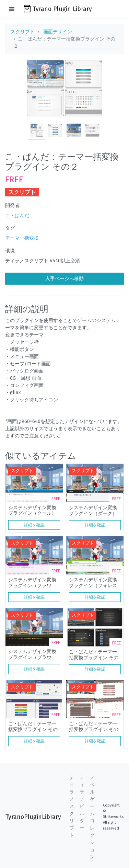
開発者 (12, 205)
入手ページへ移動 (64, 279)
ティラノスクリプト (72, 806)
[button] (108, 469)
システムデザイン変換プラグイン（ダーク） (93, 511)
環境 (10, 251)
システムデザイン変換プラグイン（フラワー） (32, 583)
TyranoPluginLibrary (33, 817)
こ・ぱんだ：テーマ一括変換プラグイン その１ (94, 655)
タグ (10, 228)
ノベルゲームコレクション (92, 817)
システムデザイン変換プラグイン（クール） (32, 511)
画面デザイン (58, 32)
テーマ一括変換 (22, 238)
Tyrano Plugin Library (57, 9)
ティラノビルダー (82, 803)
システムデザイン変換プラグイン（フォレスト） (93, 583)
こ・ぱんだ (17, 215)
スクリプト (23, 32)
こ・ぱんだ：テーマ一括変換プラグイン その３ (33, 727)
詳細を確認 (34, 525)
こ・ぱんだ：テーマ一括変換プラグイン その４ (94, 727)
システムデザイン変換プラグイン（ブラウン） (32, 654)
